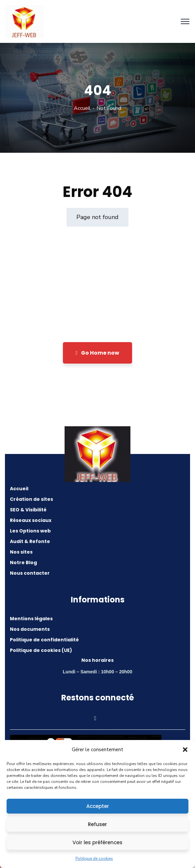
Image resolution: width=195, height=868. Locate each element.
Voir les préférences (97, 842)
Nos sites (21, 552)
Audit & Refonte (30, 541)
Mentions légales (31, 619)
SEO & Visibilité (28, 510)
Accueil (82, 108)
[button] (185, 750)
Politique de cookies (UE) (41, 650)
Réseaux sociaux (31, 520)
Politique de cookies (94, 858)
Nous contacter (30, 573)
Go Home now (98, 353)
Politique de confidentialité (44, 640)
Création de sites (31, 499)
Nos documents (30, 629)
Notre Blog (23, 563)
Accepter (98, 806)
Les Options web (30, 531)
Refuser (97, 824)
